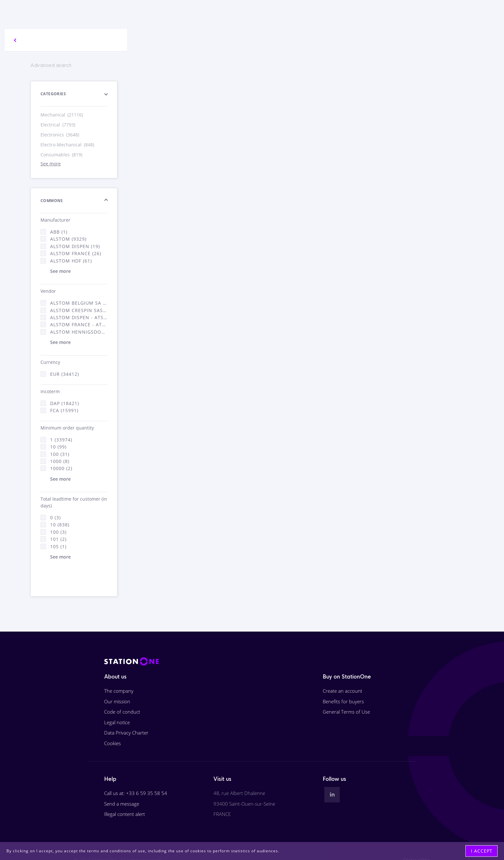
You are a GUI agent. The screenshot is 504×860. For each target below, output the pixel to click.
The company (119, 691)
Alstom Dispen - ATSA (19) (79, 317)
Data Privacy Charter (126, 733)
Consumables (62, 155)
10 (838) (60, 525)
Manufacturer (55, 220)
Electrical (58, 125)
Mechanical (62, 115)
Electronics (60, 135)
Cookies (113, 743)
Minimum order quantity (67, 428)
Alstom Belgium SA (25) (79, 303)
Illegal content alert (125, 814)
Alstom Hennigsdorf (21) (79, 332)
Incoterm (50, 391)
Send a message (122, 804)
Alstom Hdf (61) (71, 261)
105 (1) (58, 546)
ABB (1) (59, 232)
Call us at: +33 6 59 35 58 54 (136, 793)
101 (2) (58, 539)
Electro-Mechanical (68, 145)
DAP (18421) (65, 403)
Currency (50, 362)
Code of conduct (122, 712)
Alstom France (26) (76, 253)
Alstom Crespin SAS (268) (79, 310)
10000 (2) (61, 468)
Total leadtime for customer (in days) (74, 502)
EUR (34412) (65, 374)
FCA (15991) (64, 410)
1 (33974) (61, 440)
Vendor (48, 291)
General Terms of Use (346, 712)
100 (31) (60, 454)
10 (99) (58, 447)
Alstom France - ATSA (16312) (79, 324)
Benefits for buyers (343, 701)
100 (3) (58, 532)
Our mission (117, 701)
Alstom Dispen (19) (75, 246)
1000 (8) (60, 461)
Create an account (342, 691)
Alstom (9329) (68, 239)
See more (51, 164)
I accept (482, 851)
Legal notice (117, 722)
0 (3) (55, 518)
